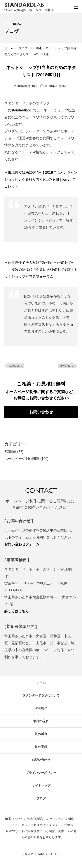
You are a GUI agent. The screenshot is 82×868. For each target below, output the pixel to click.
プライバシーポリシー (41, 773)
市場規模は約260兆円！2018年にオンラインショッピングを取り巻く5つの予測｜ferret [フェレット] (41, 179)
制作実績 (41, 747)
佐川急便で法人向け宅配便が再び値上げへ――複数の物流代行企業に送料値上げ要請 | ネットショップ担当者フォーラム (41, 270)
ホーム (9, 48)
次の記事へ (67, 366)
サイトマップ (41, 786)
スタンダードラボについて (41, 695)
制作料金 (41, 734)
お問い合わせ (41, 412)
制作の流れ (41, 721)
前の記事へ (15, 366)
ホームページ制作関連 (22, 459)
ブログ (23, 48)
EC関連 (36, 48)
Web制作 (41, 708)
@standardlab (19, 110)
